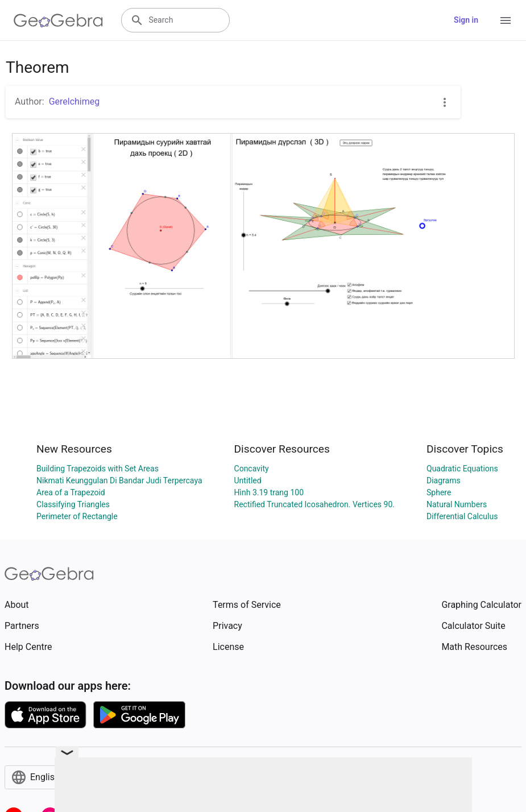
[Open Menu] (506, 20)
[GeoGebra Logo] (58, 20)
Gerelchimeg (74, 101)
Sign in (466, 20)
